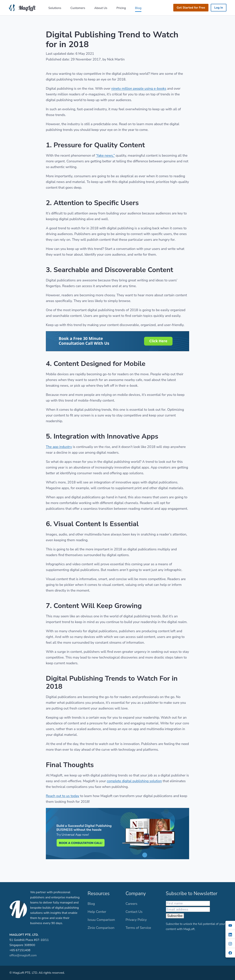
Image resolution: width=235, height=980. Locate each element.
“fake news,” (105, 155)
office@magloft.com (23, 955)
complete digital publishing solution (134, 781)
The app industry (59, 447)
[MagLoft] (23, 7)
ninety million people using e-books (139, 89)
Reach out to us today (63, 796)
